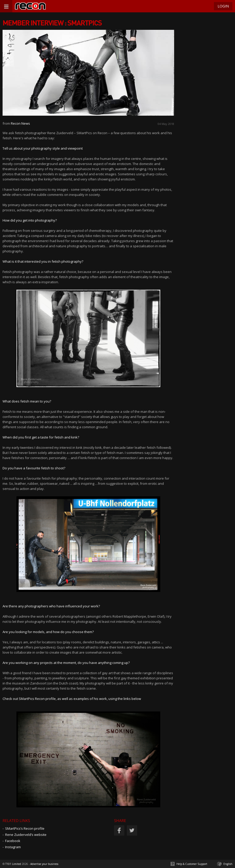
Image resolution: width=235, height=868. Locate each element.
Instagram (13, 847)
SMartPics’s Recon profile (25, 828)
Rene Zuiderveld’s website (26, 835)
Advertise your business (44, 864)
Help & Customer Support (192, 864)
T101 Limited (13, 864)
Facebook (13, 841)
